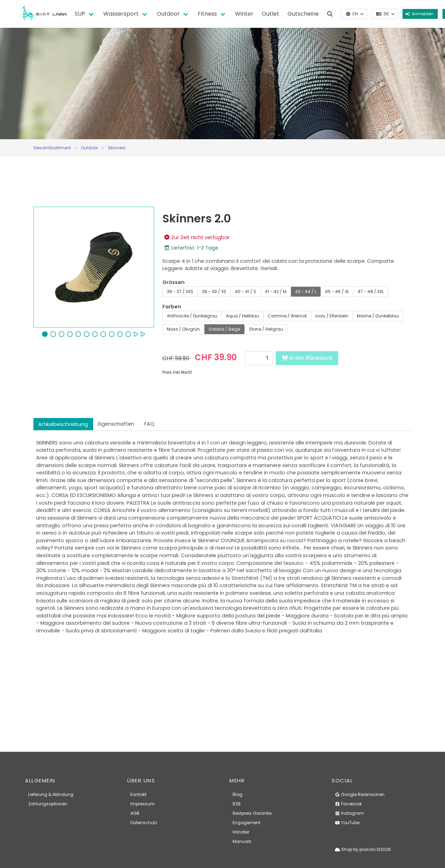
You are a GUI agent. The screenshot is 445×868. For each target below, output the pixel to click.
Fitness (207, 14)
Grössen (173, 282)
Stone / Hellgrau (266, 329)
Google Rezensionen (360, 794)
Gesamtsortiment (52, 148)
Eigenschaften (116, 424)
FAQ (149, 424)
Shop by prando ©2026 (363, 849)
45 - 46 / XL (337, 291)
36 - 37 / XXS (180, 291)
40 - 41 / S (246, 291)
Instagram (349, 813)
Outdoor (168, 14)
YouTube (347, 823)
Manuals (242, 841)
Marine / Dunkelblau (378, 316)
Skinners (117, 148)
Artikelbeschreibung (63, 424)
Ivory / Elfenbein (332, 316)
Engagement (246, 823)
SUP (80, 14)
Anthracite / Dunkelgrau (192, 316)
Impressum (143, 804)
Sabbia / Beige (224, 329)
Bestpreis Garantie (252, 813)
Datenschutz (144, 823)
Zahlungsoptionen (48, 804)
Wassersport (121, 14)
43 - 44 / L (306, 291)
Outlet (270, 14)
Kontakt (138, 794)
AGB (135, 813)
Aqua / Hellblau (242, 316)
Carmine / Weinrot (287, 316)
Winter (244, 14)
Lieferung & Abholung (51, 794)
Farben (172, 307)
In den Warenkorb (307, 358)
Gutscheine (303, 14)
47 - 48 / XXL (371, 291)
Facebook (348, 804)
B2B (237, 804)
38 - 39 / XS (214, 291)
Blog (237, 794)
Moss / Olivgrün (183, 329)
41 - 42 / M (276, 291)
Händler (241, 832)
